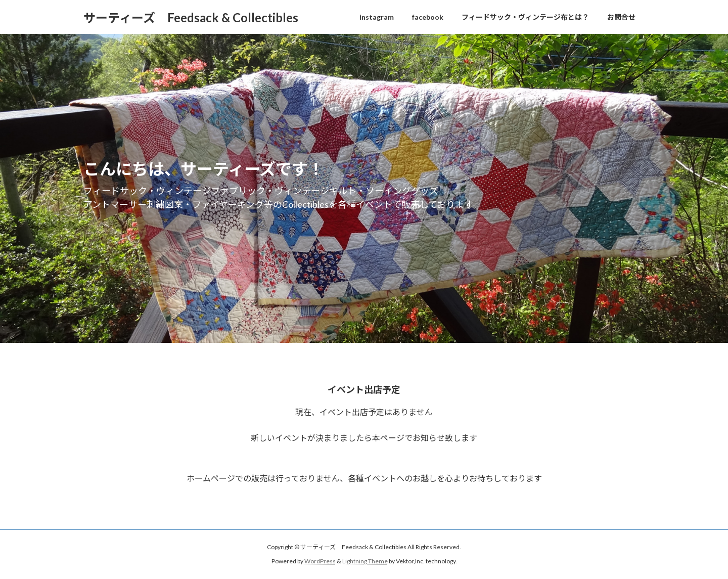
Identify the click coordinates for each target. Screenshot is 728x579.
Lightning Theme (365, 561)
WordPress (320, 561)
